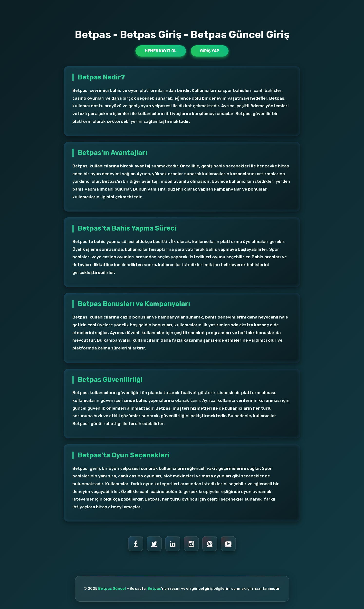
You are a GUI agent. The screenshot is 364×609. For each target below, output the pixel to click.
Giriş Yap (210, 51)
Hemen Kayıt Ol (161, 51)
